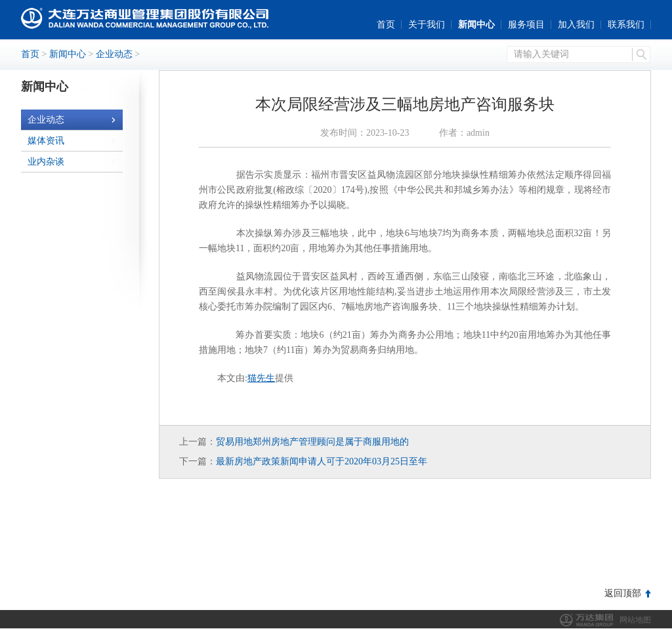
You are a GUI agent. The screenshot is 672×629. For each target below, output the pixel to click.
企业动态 (114, 54)
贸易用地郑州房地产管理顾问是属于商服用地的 (312, 442)
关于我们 (427, 25)
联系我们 (626, 25)
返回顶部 (623, 593)
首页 (386, 25)
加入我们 (576, 25)
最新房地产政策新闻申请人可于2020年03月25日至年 (322, 461)
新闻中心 (476, 25)
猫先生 (261, 378)
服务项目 (526, 25)
